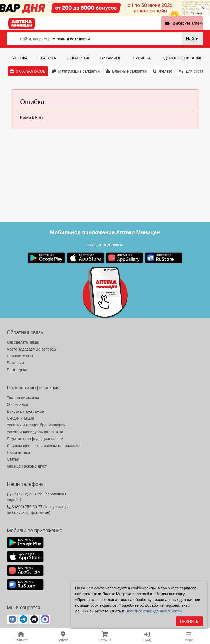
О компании (17, 404)
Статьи (13, 459)
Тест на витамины (23, 398)
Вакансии (15, 363)
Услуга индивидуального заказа (35, 432)
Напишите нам (20, 356)
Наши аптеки (18, 452)
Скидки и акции (20, 418)
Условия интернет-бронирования (36, 425)
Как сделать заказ (23, 342)
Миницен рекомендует (27, 466)
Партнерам (17, 370)
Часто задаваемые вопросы (32, 349)
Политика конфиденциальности (35, 439)
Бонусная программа (25, 411)
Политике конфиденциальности (153, 612)
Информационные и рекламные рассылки (44, 446)
